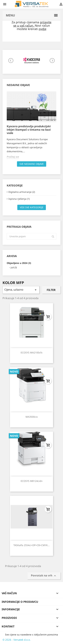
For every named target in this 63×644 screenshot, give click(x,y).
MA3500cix (32, 417)
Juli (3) (14, 267)
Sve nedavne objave (32, 164)
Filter (51, 290)
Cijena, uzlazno (21, 290)
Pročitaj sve (13, 157)
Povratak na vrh (44, 576)
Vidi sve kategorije (32, 207)
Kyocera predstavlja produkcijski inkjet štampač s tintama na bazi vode (29, 130)
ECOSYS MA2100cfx (32, 353)
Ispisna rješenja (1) (19, 199)
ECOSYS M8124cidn (32, 481)
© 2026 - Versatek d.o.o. (17, 640)
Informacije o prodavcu (20, 602)
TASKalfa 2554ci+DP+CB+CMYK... (32, 545)
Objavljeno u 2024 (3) (19, 263)
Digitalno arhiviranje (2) (22, 192)
